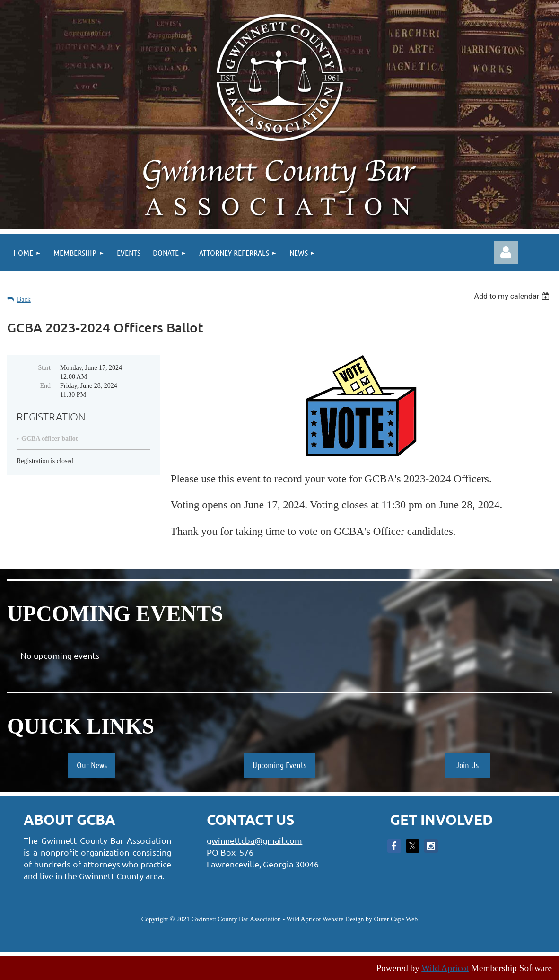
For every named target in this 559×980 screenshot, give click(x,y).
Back (24, 300)
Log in (506, 253)
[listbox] (513, 296)
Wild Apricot (445, 968)
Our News (92, 765)
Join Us (467, 765)
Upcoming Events (279, 765)
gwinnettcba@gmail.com (254, 840)
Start (44, 368)
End (45, 386)
